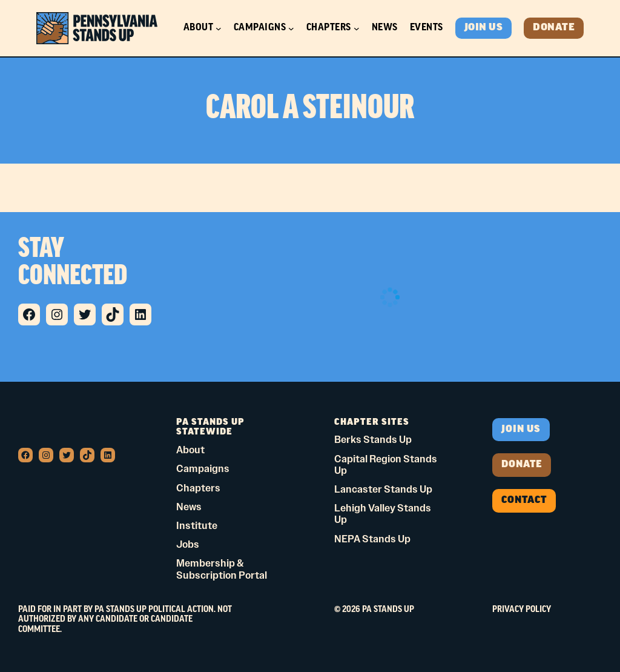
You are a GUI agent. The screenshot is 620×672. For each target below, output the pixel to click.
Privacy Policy (522, 610)
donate (522, 465)
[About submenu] (219, 28)
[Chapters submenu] (357, 28)
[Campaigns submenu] (291, 28)
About (199, 28)
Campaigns (260, 28)
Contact (524, 501)
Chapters (329, 28)
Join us (521, 430)
